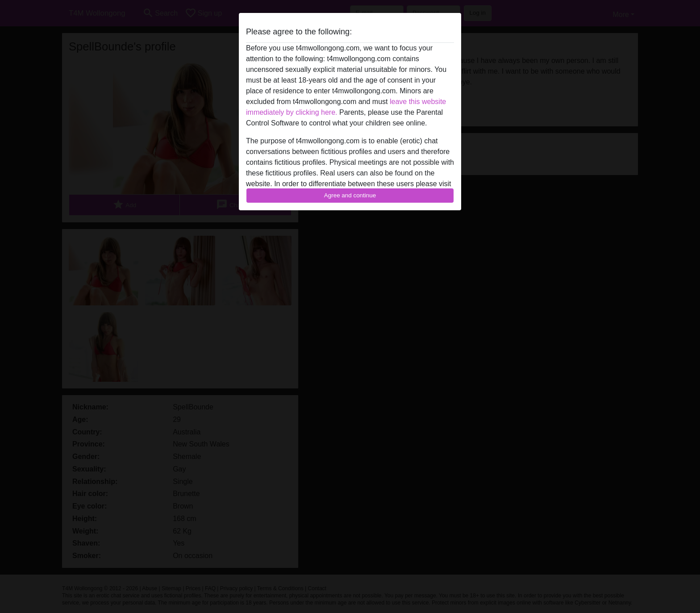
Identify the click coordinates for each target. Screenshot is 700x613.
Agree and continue (350, 195)
